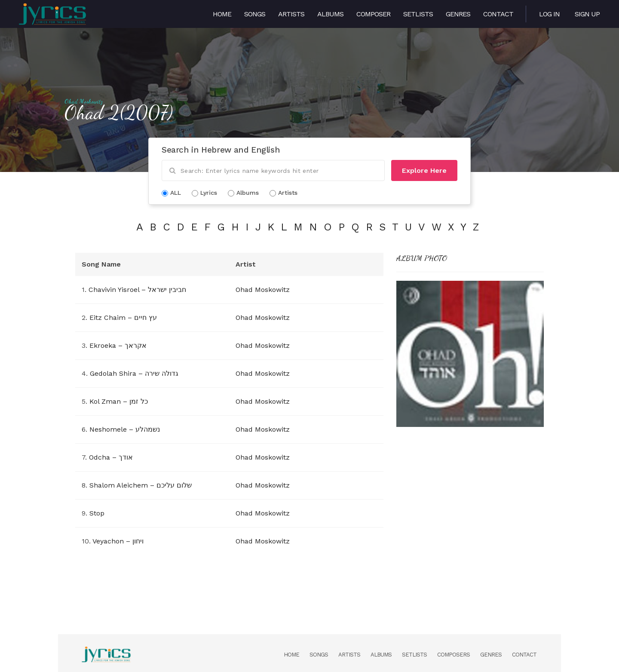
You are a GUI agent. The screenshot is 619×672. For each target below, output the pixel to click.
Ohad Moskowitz (84, 101)
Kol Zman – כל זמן (119, 401)
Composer (373, 14)
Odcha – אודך (111, 457)
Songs (255, 14)
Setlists (418, 14)
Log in (549, 14)
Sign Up (587, 14)
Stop (97, 513)
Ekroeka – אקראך (118, 345)
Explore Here (424, 170)
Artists (291, 14)
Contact (498, 14)
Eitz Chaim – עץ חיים (123, 318)
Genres (458, 14)
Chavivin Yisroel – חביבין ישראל (137, 290)
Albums (330, 14)
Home (222, 14)
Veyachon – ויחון (118, 541)
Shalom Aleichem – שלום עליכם (141, 485)
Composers (454, 655)
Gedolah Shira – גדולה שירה (134, 373)
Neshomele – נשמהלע (125, 429)
